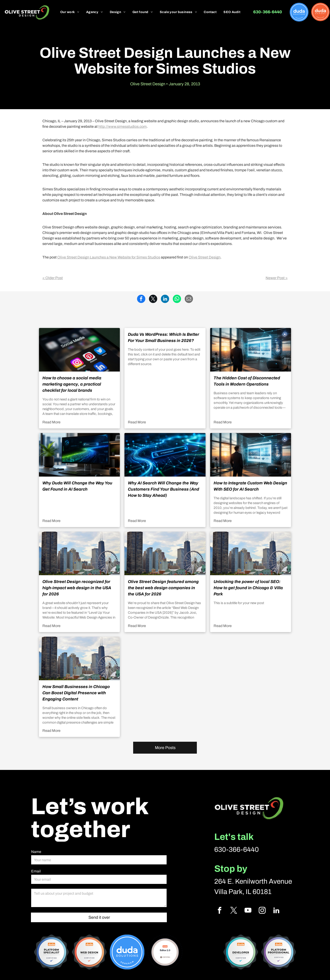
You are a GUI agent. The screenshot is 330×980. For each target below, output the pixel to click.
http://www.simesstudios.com (122, 126)
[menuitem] (70, 12)
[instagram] (262, 911)
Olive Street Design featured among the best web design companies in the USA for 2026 (163, 588)
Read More (51, 422)
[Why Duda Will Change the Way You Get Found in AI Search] (79, 455)
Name (36, 852)
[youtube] (248, 911)
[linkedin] (276, 911)
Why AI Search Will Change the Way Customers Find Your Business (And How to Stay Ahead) (164, 489)
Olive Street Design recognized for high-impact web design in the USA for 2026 (77, 588)
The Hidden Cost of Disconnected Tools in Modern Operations (247, 381)
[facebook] (219, 911)
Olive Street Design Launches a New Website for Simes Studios (109, 257)
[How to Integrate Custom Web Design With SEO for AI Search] (251, 455)
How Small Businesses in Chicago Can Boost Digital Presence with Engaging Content (76, 693)
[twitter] (234, 911)
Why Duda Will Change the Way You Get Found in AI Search (77, 486)
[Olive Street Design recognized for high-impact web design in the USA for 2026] (79, 553)
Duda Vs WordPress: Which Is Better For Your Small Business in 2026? (164, 337)
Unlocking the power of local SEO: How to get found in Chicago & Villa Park (248, 588)
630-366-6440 (236, 850)
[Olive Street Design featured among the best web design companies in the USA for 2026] (165, 553)
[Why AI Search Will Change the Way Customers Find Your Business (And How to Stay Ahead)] (165, 455)
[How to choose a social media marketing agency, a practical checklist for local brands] (79, 350)
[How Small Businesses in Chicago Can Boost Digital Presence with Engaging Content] (79, 658)
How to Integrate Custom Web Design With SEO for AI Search (250, 486)
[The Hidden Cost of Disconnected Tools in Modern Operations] (251, 350)
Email (36, 871)
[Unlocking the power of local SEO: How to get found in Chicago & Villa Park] (251, 553)
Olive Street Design (205, 257)
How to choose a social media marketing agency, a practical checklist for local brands (72, 384)
